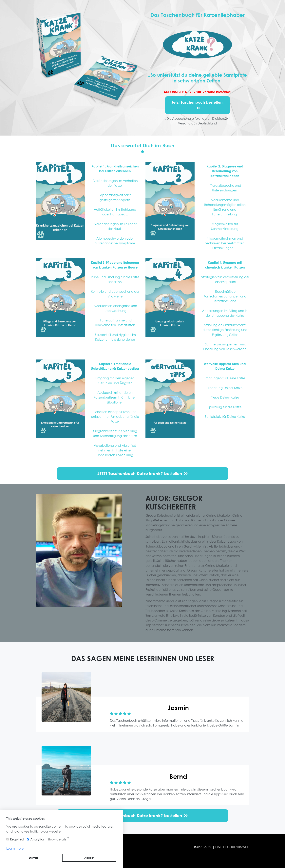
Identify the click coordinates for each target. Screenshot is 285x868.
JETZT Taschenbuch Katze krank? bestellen (142, 474)
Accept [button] (89, 858)
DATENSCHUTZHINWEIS (232, 847)
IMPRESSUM (203, 847)
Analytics (37, 839)
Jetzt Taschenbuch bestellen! (197, 105)
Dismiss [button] (34, 858)
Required (17, 839)
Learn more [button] (15, 848)
